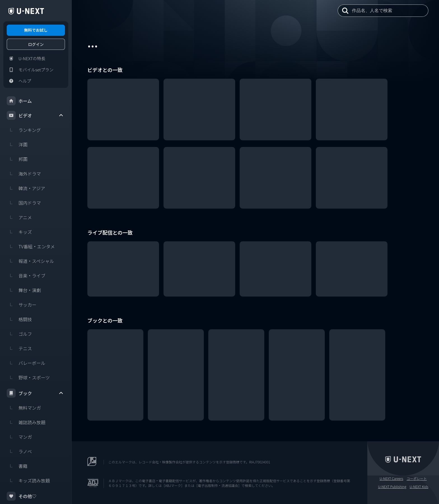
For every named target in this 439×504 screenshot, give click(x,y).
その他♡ (22, 496)
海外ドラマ (24, 174)
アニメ (19, 217)
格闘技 (19, 319)
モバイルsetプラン (30, 70)
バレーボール (26, 363)
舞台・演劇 (24, 290)
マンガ (19, 437)
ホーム (19, 101)
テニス (19, 348)
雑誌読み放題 (26, 422)
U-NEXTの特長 (26, 59)
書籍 (17, 466)
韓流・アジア (26, 188)
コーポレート (417, 479)
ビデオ (35, 115)
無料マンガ (24, 408)
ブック (35, 393)
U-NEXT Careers (392, 479)
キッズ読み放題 (28, 480)
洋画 (17, 144)
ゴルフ (19, 334)
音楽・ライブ (26, 276)
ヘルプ (19, 81)
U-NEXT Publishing (392, 487)
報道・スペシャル (30, 261)
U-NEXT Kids (419, 487)
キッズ (19, 232)
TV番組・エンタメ (31, 246)
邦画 (17, 159)
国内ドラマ (24, 203)
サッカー (22, 305)
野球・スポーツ (28, 377)
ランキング (24, 130)
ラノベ (19, 451)
